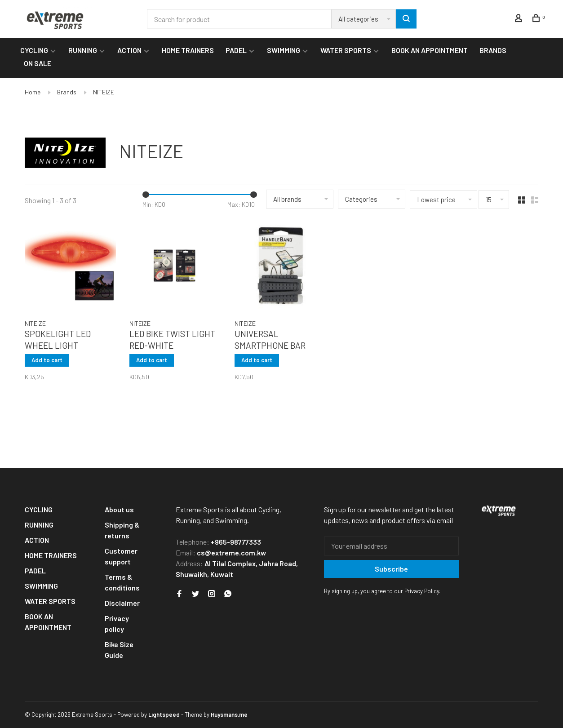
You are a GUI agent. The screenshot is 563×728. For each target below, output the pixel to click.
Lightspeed (164, 715)
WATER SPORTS (346, 50)
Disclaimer (122, 603)
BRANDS (493, 50)
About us (119, 509)
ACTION (129, 50)
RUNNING (83, 50)
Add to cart (47, 360)
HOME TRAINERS (188, 50)
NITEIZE (104, 92)
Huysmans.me (229, 715)
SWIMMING (284, 50)
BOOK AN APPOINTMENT (430, 50)
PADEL (236, 50)
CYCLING (34, 50)
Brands (67, 92)
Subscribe (391, 569)
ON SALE (38, 63)
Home (33, 92)
